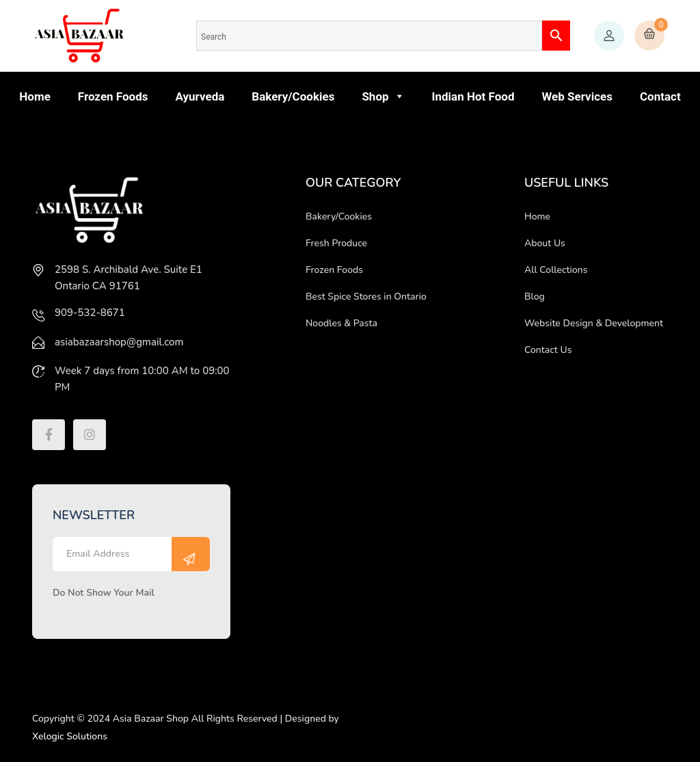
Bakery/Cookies (293, 96)
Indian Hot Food (473, 96)
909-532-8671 (90, 313)
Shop (383, 96)
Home (35, 96)
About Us (545, 243)
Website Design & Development (594, 323)
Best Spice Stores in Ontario (366, 297)
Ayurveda (200, 96)
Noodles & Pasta (341, 323)
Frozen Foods (113, 96)
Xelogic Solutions (70, 736)
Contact (660, 96)
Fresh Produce (336, 243)
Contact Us (548, 350)
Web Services (577, 96)
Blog (535, 297)
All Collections (556, 270)
